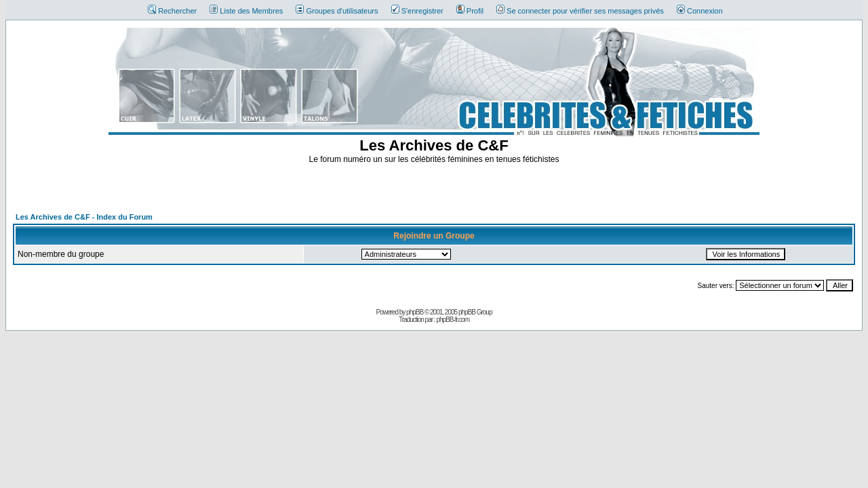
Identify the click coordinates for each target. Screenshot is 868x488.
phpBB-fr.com (453, 320)
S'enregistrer (417, 11)
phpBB (415, 312)
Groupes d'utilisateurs (337, 11)
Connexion (700, 11)
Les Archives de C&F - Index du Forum (84, 217)
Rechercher (172, 11)
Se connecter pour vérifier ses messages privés (580, 11)
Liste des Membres (246, 11)
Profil (470, 11)
